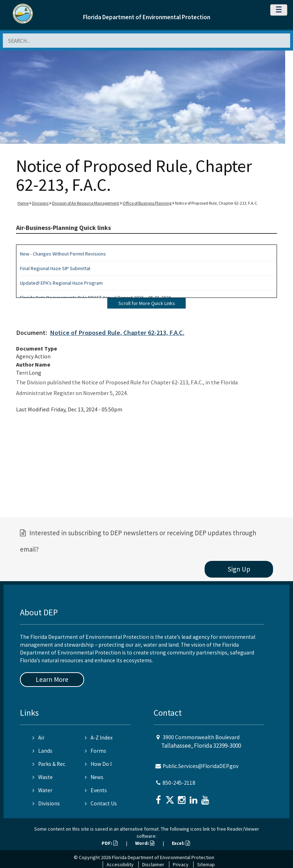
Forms (96, 751)
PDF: (110, 843)
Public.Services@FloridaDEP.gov (201, 766)
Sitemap (206, 864)
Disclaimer (153, 864)
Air (38, 738)
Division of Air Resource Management (86, 203)
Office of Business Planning (147, 203)
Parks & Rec (49, 764)
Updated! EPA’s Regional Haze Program (61, 283)
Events (96, 790)
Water (42, 790)
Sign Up (239, 569)
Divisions (40, 203)
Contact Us (101, 803)
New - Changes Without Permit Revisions (63, 254)
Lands (42, 751)
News (94, 777)
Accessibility (120, 864)
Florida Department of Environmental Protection (147, 17)
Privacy (181, 864)
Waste (43, 777)
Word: (145, 843)
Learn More (52, 679)
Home (23, 203)
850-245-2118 (179, 783)
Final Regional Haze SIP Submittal (55, 268)
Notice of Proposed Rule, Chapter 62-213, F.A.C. (117, 333)
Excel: (181, 843)
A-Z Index (99, 738)
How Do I (98, 764)
